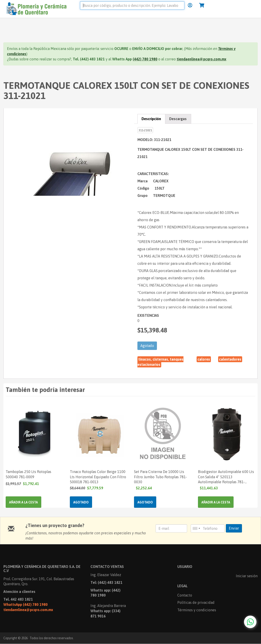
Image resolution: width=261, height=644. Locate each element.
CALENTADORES (230, 359)
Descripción (151, 119)
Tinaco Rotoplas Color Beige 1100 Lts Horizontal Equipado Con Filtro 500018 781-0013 (98, 477)
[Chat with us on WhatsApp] (250, 622)
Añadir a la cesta (23, 502)
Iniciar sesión (247, 576)
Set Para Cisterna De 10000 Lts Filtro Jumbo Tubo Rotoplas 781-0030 (160, 477)
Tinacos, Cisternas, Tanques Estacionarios (160, 362)
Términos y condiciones (197, 610)
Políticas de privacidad (196, 602)
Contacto (185, 595)
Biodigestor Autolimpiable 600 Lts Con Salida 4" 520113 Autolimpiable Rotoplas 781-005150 (226, 477)
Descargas (178, 119)
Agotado (147, 346)
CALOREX (204, 359)
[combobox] (196, 528)
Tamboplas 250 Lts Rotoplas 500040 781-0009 (28, 474)
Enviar (234, 528)
